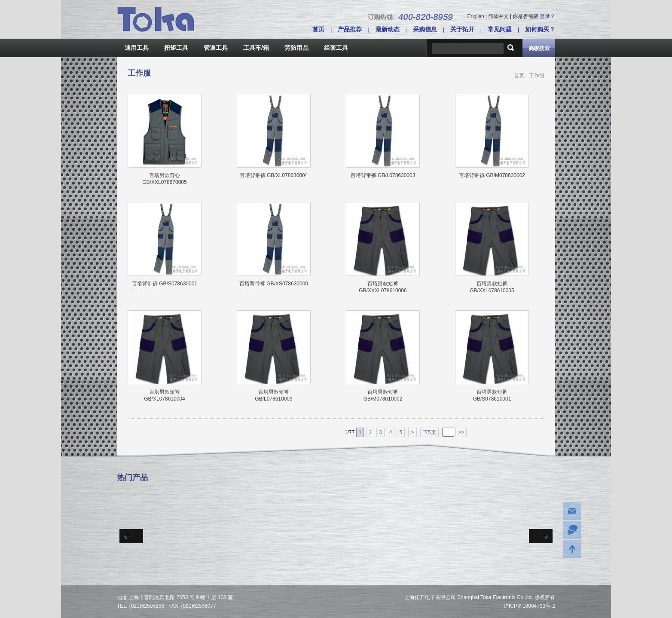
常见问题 (500, 29)
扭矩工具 (176, 48)
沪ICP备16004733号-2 (529, 606)
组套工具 (336, 48)
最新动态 (388, 29)
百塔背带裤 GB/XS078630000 (274, 284)
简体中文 (498, 16)
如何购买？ (540, 29)
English (475, 16)
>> (461, 432)
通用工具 (137, 48)
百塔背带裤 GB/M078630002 (492, 175)
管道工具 (216, 48)
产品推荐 (350, 29)
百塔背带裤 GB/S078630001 (165, 284)
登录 (545, 16)
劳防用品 (296, 48)
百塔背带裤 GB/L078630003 (383, 175)
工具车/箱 (256, 48)
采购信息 (425, 29)
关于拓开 (462, 29)
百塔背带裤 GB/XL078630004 (274, 175)
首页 (318, 29)
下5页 (429, 432)
